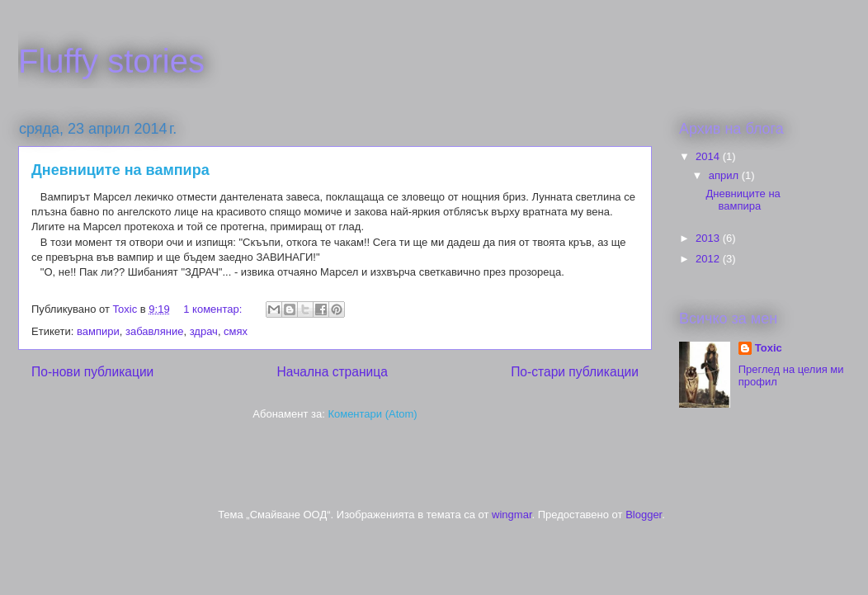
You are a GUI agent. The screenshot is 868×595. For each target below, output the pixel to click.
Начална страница (333, 372)
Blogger (644, 515)
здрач (204, 331)
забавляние (154, 331)
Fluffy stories (111, 61)
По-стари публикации (575, 372)
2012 (709, 259)
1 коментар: (214, 309)
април (725, 175)
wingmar (512, 515)
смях (236, 331)
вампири (98, 331)
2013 (709, 238)
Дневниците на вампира (120, 170)
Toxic (769, 348)
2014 (709, 156)
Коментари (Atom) (372, 414)
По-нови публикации (92, 372)
